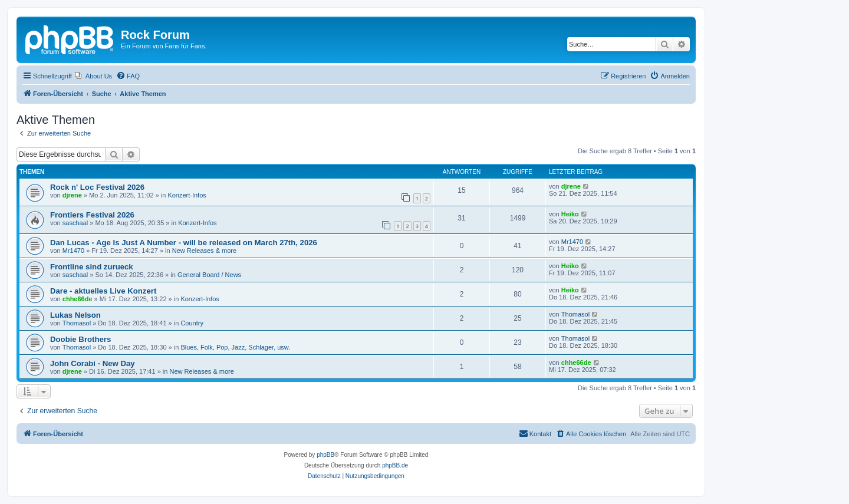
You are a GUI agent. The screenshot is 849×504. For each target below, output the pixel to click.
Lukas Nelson (75, 315)
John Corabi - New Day (93, 363)
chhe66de (78, 299)
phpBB (325, 455)
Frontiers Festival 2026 (92, 215)
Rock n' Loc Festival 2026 (97, 187)
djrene (72, 195)
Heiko (570, 214)
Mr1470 (73, 251)
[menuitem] (93, 76)
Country (192, 323)
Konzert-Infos (187, 195)
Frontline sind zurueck (92, 267)
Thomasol (77, 323)
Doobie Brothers (80, 339)
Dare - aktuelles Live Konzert (103, 291)
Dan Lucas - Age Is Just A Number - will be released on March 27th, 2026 (184, 243)
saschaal (75, 223)
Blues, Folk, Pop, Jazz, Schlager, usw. (235, 347)
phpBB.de (395, 465)
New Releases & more (204, 251)
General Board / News (209, 275)
